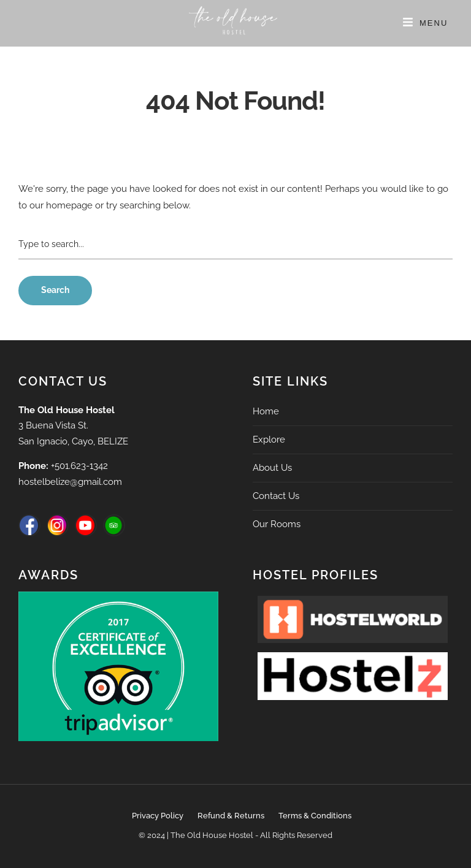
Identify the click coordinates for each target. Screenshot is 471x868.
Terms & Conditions (315, 816)
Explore (269, 440)
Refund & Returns (231, 816)
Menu (434, 23)
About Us (272, 468)
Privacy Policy (158, 816)
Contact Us (276, 496)
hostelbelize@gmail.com (70, 482)
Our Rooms (277, 524)
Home (266, 411)
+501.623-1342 (79, 466)
